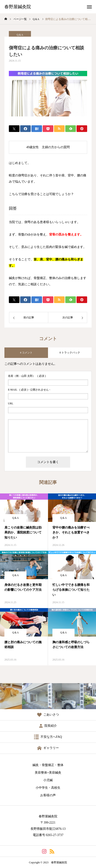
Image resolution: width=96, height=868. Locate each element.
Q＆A (15, 518)
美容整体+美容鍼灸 (48, 773)
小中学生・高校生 (48, 788)
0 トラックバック (70, 353)
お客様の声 (48, 795)
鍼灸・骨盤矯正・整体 (48, 765)
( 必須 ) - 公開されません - (29, 390)
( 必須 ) (27, 376)
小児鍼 (48, 780)
